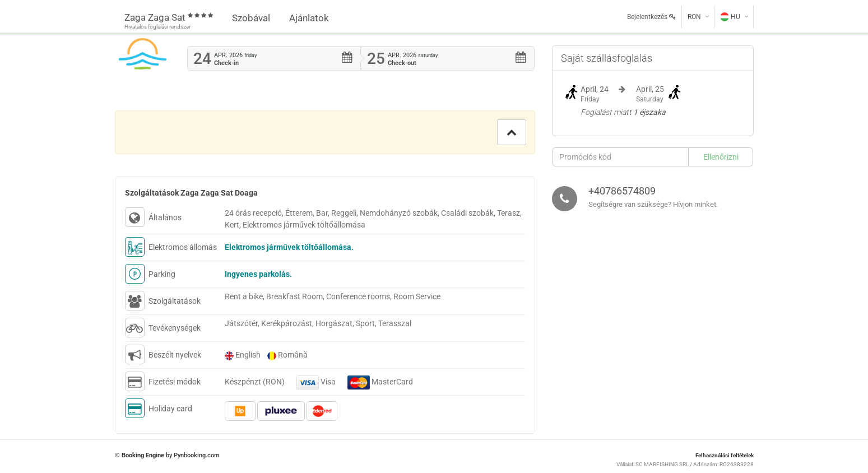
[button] (512, 132)
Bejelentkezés (651, 17)
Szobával (251, 18)
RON (694, 17)
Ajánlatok (309, 18)
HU (730, 17)
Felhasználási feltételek (725, 455)
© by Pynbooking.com (167, 455)
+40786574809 (622, 191)
